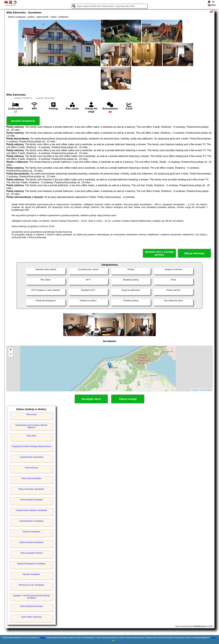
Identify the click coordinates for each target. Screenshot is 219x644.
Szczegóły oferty (91, 399)
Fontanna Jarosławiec (31, 532)
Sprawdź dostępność (23, 121)
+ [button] (11, 350)
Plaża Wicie (31, 436)
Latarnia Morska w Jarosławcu (31, 521)
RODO (214, 638)
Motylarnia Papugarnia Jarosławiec (31, 564)
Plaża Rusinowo (31, 468)
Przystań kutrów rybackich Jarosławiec (31, 510)
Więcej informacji (194, 253)
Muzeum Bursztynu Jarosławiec (31, 489)
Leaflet (194, 390)
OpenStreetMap (206, 390)
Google (43, 638)
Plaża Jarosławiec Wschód (31, 553)
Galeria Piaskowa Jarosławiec (31, 542)
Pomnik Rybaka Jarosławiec (31, 500)
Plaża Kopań (31, 414)
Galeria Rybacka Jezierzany (31, 606)
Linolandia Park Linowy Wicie (31, 457)
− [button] (11, 354)
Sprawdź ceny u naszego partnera (159, 253)
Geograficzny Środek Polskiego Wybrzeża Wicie (31, 446)
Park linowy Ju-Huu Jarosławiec (31, 585)
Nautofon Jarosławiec (31, 574)
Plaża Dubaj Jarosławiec (31, 478)
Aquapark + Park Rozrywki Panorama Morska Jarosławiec (31, 597)
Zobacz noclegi (128, 399)
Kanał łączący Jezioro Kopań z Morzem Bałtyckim (31, 426)
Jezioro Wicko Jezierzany (31, 617)
